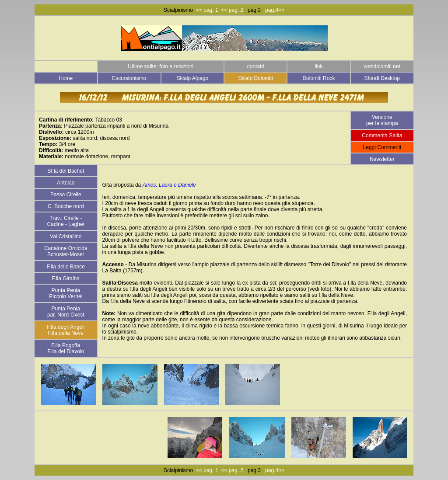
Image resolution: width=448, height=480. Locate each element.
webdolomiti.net (382, 66)
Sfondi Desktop (382, 78)
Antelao (66, 183)
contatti (256, 66)
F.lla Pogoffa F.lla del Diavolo (66, 348)
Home (66, 78)
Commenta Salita (382, 136)
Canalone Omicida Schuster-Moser (66, 251)
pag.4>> (273, 10)
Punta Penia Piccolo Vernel (66, 293)
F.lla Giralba (66, 278)
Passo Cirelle (66, 195)
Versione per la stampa (382, 120)
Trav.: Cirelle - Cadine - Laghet (66, 221)
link (318, 66)
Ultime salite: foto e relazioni (161, 66)
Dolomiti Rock (318, 78)
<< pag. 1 (207, 10)
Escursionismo (129, 78)
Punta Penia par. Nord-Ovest (66, 312)
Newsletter (382, 159)
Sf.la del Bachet (66, 171)
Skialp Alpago (193, 78)
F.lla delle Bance (66, 267)
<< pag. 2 (232, 10)
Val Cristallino (66, 237)
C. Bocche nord (66, 206)
